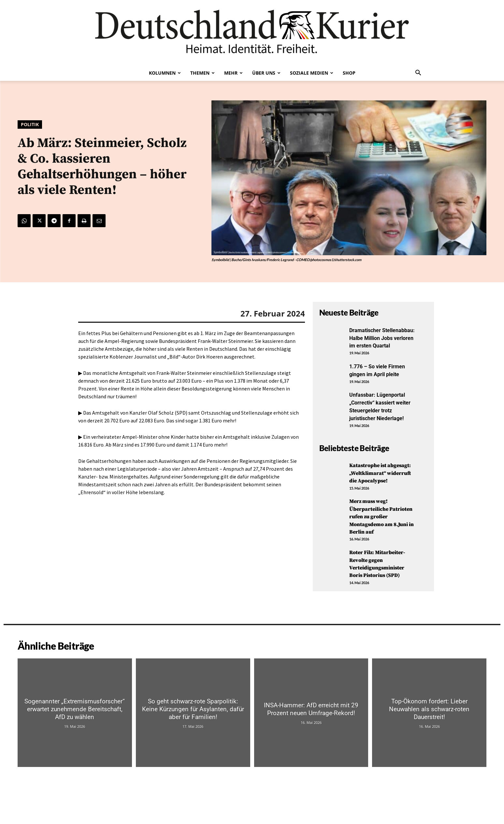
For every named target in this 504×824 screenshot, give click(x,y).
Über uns (266, 73)
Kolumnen (165, 73)
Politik (30, 125)
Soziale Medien (312, 73)
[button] (418, 73)
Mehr (233, 73)
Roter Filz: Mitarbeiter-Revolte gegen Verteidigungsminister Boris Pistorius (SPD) (381, 586)
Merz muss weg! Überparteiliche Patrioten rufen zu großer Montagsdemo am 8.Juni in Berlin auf (380, 538)
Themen (202, 73)
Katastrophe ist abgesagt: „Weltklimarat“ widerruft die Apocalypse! (370, 487)
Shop (349, 73)
